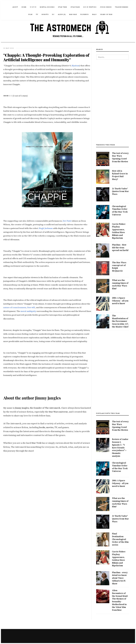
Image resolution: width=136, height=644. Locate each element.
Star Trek (63, 7)
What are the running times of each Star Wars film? (120, 284)
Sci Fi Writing (90, 7)
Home (24, 7)
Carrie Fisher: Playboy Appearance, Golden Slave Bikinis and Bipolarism (119, 231)
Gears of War (106, 14)
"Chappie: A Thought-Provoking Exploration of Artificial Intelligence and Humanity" (47, 57)
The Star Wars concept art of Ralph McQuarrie (119, 267)
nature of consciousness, (15, 307)
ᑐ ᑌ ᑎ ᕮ (33, 7)
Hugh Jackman (46, 228)
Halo (94, 14)
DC (53, 14)
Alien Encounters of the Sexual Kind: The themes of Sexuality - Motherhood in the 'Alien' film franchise (120, 600)
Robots (45, 14)
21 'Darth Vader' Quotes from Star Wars (120, 191)
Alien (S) (62, 14)
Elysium (75, 66)
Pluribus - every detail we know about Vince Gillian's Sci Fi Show (120, 578)
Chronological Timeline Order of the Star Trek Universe (120, 210)
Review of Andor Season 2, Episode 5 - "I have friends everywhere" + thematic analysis (120, 448)
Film (30, 14)
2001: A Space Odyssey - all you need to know (120, 301)
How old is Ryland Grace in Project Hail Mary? (120, 175)
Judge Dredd (106, 7)
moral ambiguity (28, 311)
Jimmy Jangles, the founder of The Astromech (37, 408)
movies (50, 427)
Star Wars (75, 7)
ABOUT (15, 7)
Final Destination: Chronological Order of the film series (120, 539)
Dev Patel (67, 221)
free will (31, 307)
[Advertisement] (112, 103)
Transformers (122, 7)
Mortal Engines (47, 7)
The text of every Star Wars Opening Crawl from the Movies (120, 157)
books (42, 427)
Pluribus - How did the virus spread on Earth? (120, 248)
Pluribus (84, 14)
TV (37, 14)
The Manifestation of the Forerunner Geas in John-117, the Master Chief (120, 321)
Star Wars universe (58, 412)
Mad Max (73, 14)
